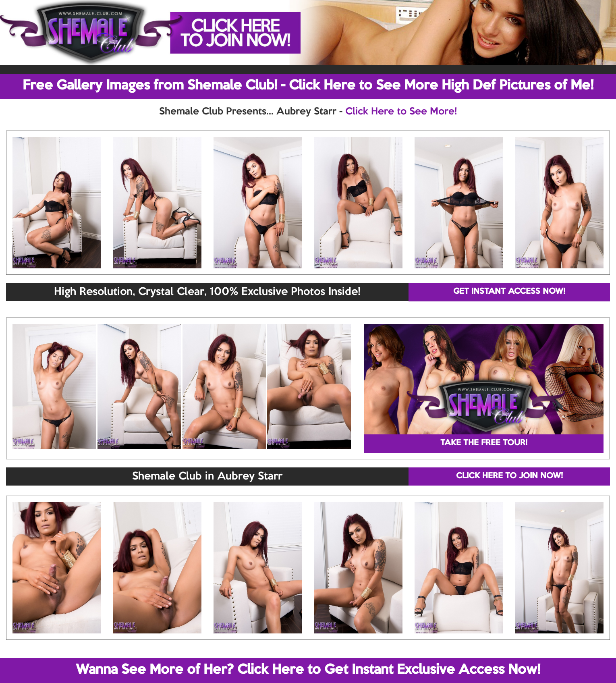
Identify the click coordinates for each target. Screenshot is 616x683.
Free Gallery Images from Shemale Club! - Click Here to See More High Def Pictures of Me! (308, 86)
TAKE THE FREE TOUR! (484, 443)
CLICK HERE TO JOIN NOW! (509, 476)
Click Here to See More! (401, 112)
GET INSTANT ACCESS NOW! (509, 292)
